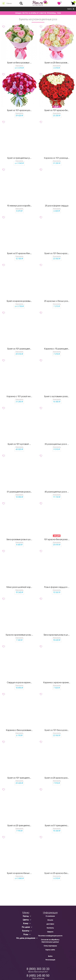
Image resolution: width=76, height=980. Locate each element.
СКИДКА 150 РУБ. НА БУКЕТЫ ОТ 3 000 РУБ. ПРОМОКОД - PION (38, 13)
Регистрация (50, 960)
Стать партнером (50, 946)
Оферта (50, 932)
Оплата (50, 920)
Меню (9, 3)
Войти (71, 9)
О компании (50, 916)
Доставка (50, 924)
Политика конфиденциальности (50, 936)
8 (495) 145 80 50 (38, 976)
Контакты (50, 928)
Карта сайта (50, 950)
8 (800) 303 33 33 (38, 969)
